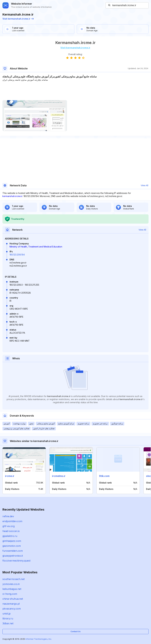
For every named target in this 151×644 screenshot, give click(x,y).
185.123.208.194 (17, 255)
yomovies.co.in (11, 584)
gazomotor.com (12, 546)
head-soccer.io (11, 531)
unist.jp (7, 614)
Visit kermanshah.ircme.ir (18, 19)
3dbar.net (8, 623)
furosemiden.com (13, 551)
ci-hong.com (10, 594)
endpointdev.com (12, 521)
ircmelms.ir (59, 476)
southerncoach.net (14, 579)
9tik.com (104, 476)
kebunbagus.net (12, 589)
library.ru (8, 618)
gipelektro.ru (10, 536)
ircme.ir (10, 476)
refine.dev (8, 516)
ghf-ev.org (9, 526)
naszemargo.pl (11, 604)
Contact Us (75, 631)
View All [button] (144, 185)
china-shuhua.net (13, 599)
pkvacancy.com (12, 609)
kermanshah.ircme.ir (12, 196)
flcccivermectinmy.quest (16, 561)
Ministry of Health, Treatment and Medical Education (36, 247)
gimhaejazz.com (12, 541)
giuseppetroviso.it (13, 556)
